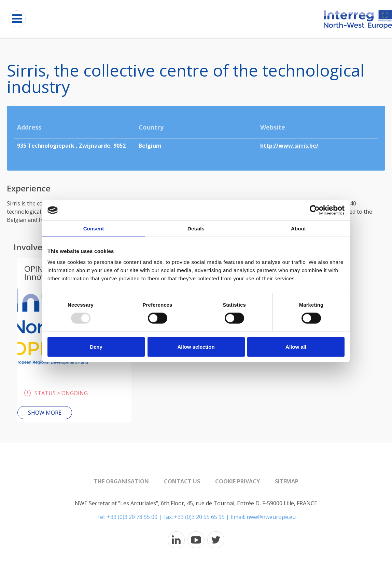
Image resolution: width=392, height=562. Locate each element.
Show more (45, 413)
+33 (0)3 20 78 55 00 (132, 517)
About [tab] (298, 229)
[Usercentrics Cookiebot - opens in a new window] (315, 210)
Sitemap (287, 481)
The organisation (121, 481)
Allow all (296, 346)
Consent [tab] (94, 229)
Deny (96, 346)
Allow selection (196, 346)
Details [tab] (196, 229)
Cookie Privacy (237, 481)
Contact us (182, 481)
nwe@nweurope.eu (271, 517)
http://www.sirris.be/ (289, 146)
